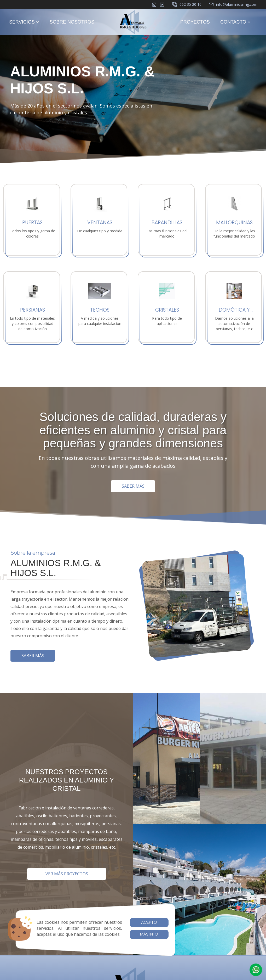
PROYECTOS (195, 22)
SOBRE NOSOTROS (72, 22)
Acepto (149, 922)
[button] (256, 970)
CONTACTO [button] (235, 22)
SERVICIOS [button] (24, 22)
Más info (149, 934)
